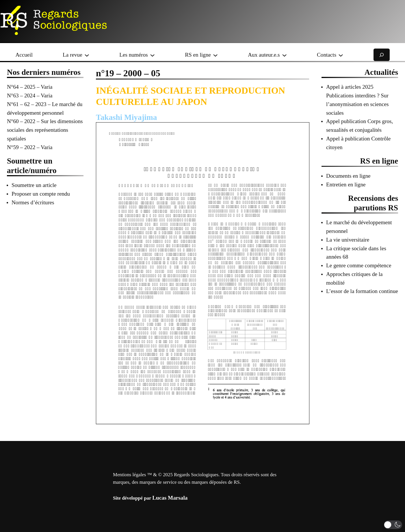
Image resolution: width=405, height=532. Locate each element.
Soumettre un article (34, 185)
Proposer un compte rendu (41, 194)
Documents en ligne (348, 176)
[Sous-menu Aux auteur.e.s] (284, 55)
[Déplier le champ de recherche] (382, 55)
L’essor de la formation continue (362, 291)
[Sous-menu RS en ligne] (215, 55)
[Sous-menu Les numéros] (152, 55)
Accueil (24, 55)
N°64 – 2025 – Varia (30, 87)
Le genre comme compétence (359, 265)
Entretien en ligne (346, 185)
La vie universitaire (348, 240)
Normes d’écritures (33, 202)
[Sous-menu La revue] (87, 55)
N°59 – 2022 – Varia (30, 147)
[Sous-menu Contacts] (341, 55)
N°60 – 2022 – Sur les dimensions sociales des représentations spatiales (45, 130)
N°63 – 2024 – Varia (30, 96)
